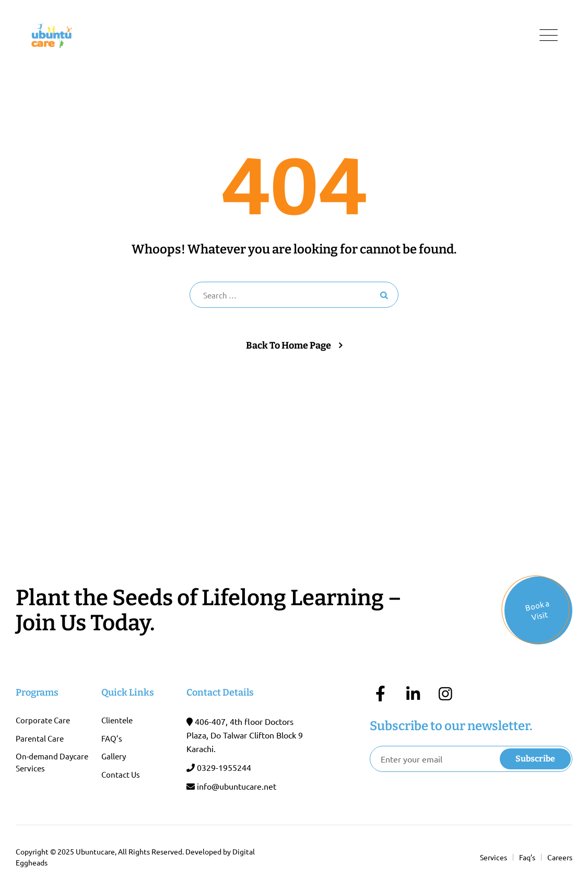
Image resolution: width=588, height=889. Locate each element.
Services (493, 857)
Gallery (114, 756)
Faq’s (527, 857)
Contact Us (121, 774)
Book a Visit (537, 610)
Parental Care (40, 738)
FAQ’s (112, 738)
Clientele (117, 720)
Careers (560, 857)
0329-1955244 (224, 767)
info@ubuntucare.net (237, 786)
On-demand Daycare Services (52, 762)
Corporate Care (43, 720)
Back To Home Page (289, 345)
